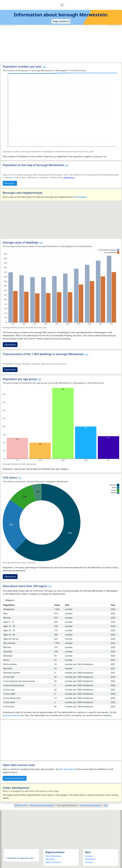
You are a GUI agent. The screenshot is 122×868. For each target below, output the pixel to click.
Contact (89, 862)
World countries (53, 862)
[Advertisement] (61, 44)
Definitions (90, 859)
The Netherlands (53, 856)
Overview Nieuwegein (91, 805)
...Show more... (69, 177)
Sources (89, 856)
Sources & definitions (15, 778)
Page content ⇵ (61, 21)
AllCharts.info (21, 805)
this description (67, 769)
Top (106, 805)
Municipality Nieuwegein (42, 805)
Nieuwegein (81, 197)
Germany (50, 859)
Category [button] (9, 600)
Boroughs (9, 183)
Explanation (10, 345)
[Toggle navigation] (62, 5)
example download (12, 715)
